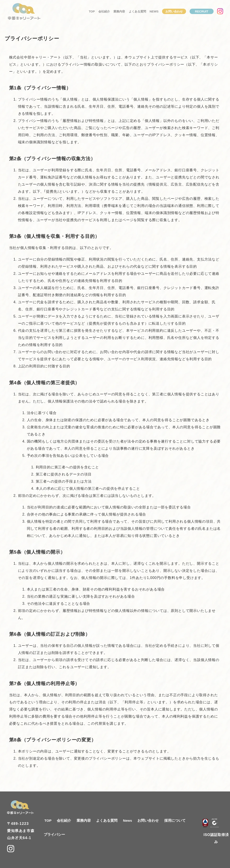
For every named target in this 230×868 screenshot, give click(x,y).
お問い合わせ (174, 13)
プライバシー (54, 835)
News (154, 13)
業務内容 (119, 13)
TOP (92, 13)
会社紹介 (104, 13)
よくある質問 (137, 13)
